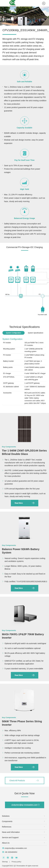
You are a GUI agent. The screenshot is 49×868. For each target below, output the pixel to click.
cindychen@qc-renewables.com (24, 805)
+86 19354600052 (10, 852)
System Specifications (35, 333)
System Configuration (14, 333)
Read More (19, 503)
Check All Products (17, 781)
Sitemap (5, 862)
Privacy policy (16, 862)
